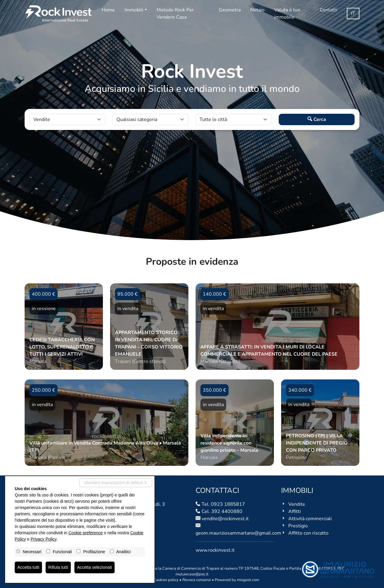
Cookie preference (85, 533)
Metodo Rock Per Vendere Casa (175, 14)
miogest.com (248, 580)
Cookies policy (166, 580)
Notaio (257, 10)
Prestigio (298, 526)
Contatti (328, 10)
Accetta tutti (28, 567)
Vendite (297, 504)
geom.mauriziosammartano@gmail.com (238, 533)
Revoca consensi (197, 580)
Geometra (230, 10)
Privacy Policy (43, 539)
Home (108, 10)
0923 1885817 (228, 504)
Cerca (317, 119)
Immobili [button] (134, 10)
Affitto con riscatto (308, 533)
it (353, 14)
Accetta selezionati (95, 567)
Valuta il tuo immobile (287, 14)
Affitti (295, 511)
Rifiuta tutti (58, 567)
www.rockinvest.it (215, 550)
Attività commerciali (310, 519)
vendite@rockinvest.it (225, 519)
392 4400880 (227, 511)
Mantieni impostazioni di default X (116, 483)
